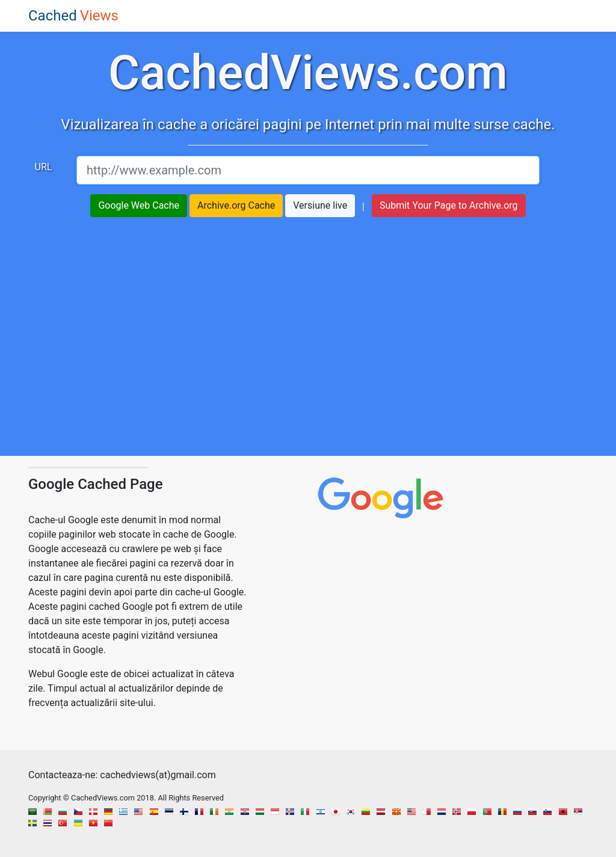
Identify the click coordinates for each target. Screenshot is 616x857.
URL (44, 167)
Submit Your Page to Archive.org (449, 205)
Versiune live (320, 205)
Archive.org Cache (236, 205)
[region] (308, 343)
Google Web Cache (139, 205)
